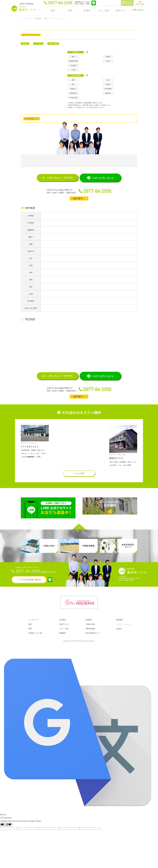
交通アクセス (121, 11)
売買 (70, 11)
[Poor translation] (8, 832)
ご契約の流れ (89, 631)
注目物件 (110, 515)
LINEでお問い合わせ (105, 178)
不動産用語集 (89, 636)
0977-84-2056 (60, 3)
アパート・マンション (60, 19)
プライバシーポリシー (123, 631)
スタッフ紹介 (104, 11)
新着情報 (118, 627)
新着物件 (62, 640)
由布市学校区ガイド (92, 640)
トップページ (27, 19)
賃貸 (53, 11)
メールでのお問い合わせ (30, 587)
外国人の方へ (127, 3)
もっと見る (80, 480)
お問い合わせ (138, 11)
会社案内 (87, 11)
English (118, 636)
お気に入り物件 (140, 3)
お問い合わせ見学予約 (57, 178)
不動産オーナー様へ (36, 640)
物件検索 (39, 19)
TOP (79, 534)
